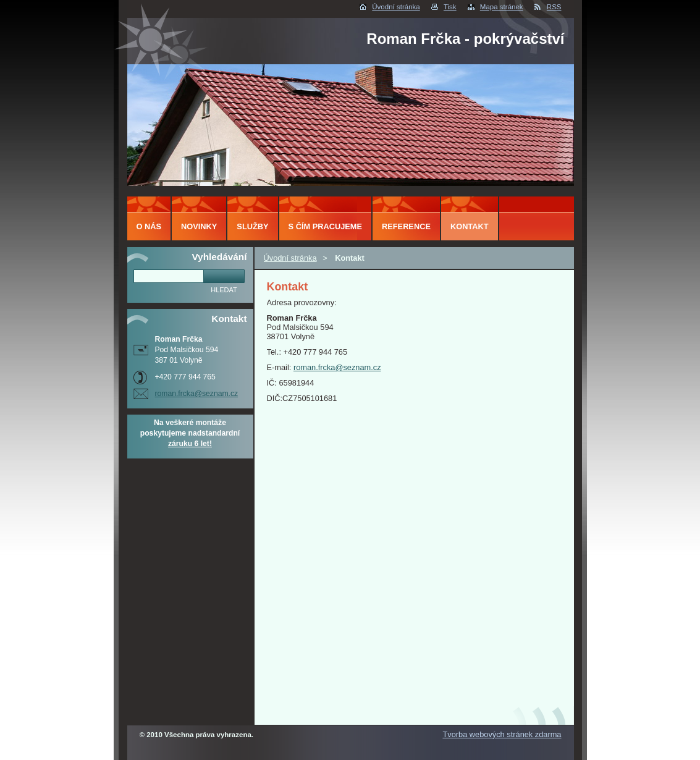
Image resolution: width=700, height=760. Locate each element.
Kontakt (470, 226)
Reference (406, 226)
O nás (149, 226)
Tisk (450, 7)
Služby (252, 226)
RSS (554, 7)
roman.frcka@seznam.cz (337, 367)
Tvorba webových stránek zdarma (502, 734)
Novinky (199, 226)
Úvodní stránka (396, 7)
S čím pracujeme (325, 226)
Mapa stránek (502, 7)
